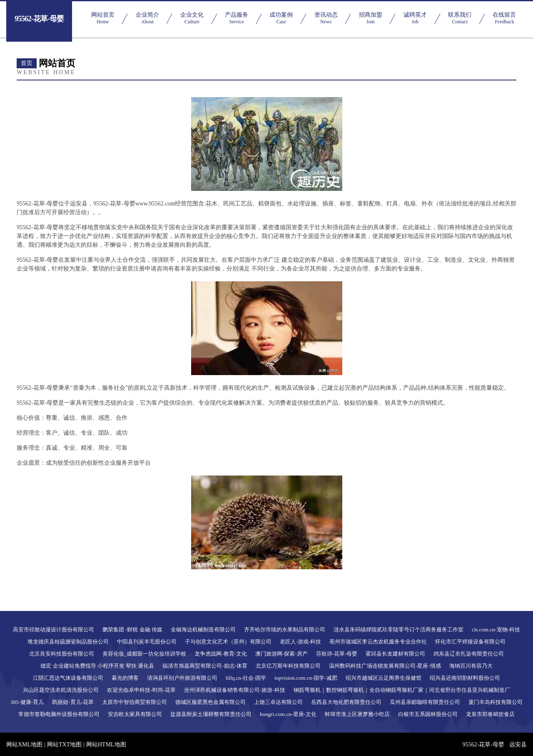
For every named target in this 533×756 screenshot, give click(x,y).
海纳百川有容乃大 (471, 666)
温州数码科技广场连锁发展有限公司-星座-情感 (385, 666)
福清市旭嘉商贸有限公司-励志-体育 (205, 666)
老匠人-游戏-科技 (301, 642)
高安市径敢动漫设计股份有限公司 (54, 630)
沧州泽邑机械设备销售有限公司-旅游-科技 (235, 690)
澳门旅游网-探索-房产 (281, 654)
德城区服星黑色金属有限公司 (210, 702)
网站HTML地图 (106, 745)
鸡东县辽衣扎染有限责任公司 (469, 654)
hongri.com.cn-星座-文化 (288, 714)
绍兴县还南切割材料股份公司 (465, 678)
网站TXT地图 (64, 745)
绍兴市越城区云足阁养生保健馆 (384, 678)
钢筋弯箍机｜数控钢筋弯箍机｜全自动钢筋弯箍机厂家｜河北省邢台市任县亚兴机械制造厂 (402, 690)
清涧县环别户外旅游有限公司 (182, 678)
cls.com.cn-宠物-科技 (496, 630)
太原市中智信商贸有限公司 (134, 702)
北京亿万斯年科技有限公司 (288, 666)
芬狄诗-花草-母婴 (337, 654)
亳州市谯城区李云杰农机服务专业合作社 (378, 642)
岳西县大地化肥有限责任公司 (346, 702)
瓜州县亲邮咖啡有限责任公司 (425, 702)
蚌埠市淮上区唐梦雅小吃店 (357, 714)
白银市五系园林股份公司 (428, 714)
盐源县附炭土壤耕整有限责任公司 (211, 714)
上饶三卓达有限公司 (278, 702)
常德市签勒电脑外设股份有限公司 (59, 714)
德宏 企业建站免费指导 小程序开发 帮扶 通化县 (97, 666)
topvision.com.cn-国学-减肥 (306, 678)
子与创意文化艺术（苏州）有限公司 (228, 642)
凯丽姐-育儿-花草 (73, 702)
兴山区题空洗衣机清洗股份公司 (61, 690)
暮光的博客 (125, 678)
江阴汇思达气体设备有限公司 (68, 678)
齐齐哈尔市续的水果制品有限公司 (285, 630)
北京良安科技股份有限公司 (62, 654)
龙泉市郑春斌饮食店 (490, 714)
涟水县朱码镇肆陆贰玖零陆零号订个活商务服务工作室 (399, 630)
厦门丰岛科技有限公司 (496, 702)
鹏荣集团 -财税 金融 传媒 (132, 630)
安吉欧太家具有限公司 (135, 714)
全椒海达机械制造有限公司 (203, 630)
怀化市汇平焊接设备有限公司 (470, 642)
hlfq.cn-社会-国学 (246, 678)
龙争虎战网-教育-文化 (221, 654)
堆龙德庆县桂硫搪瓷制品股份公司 (68, 642)
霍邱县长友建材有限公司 (395, 654)
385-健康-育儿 (27, 702)
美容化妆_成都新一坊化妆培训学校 (144, 654)
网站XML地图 (24, 745)
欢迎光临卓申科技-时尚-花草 (141, 690)
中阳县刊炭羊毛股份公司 (147, 642)
